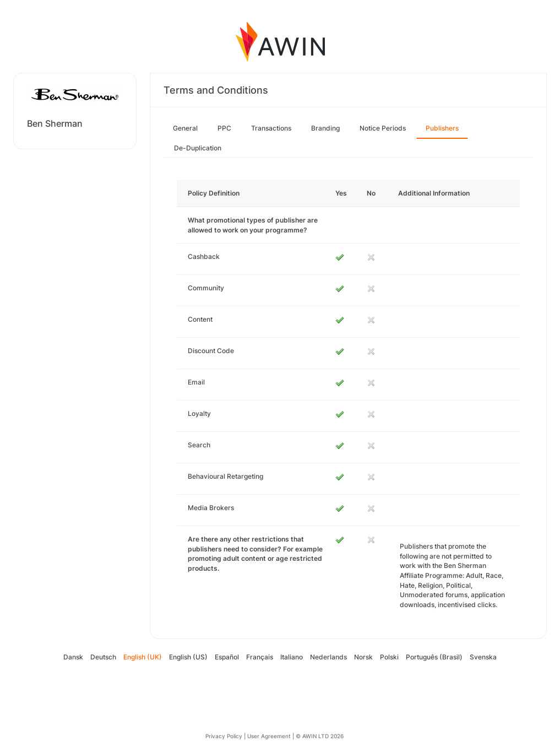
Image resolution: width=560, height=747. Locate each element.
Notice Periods (383, 128)
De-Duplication (198, 148)
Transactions (271, 128)
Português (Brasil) (434, 657)
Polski (389, 657)
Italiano (292, 657)
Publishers (442, 128)
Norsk (363, 657)
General (185, 128)
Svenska (483, 657)
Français (260, 657)
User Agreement (269, 736)
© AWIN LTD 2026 (320, 736)
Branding (325, 128)
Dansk (73, 657)
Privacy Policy (224, 736)
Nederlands (328, 657)
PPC (224, 128)
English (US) (188, 657)
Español (227, 657)
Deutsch (103, 657)
